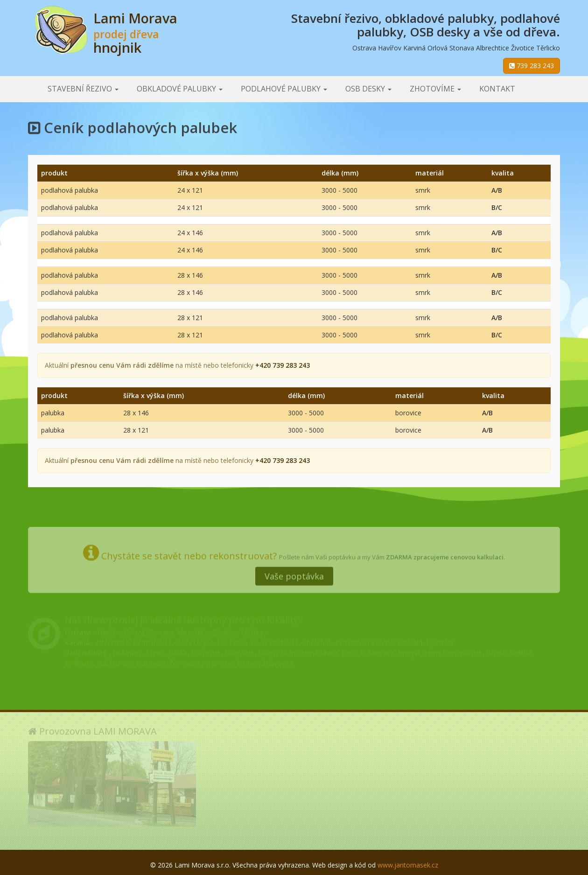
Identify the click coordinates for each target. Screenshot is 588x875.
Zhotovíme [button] (435, 89)
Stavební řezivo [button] (83, 89)
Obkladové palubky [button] (180, 89)
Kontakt (497, 89)
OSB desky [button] (368, 89)
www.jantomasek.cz (408, 865)
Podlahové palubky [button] (284, 89)
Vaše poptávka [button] (294, 572)
